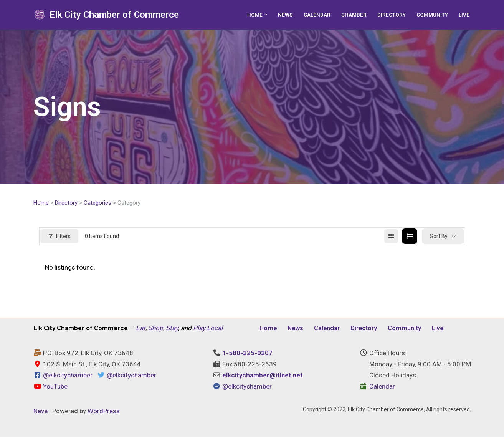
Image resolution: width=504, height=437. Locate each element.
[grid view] (391, 237)
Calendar (317, 15)
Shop (156, 328)
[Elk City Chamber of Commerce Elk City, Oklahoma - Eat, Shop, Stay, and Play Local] (106, 15)
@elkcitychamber (68, 376)
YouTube (50, 387)
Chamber (354, 15)
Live (464, 15)
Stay (172, 328)
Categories (97, 203)
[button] (266, 15)
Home (41, 203)
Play (199, 328)
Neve (40, 411)
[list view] (410, 237)
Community (432, 15)
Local (215, 328)
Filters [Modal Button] (59, 236)
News (285, 15)
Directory (392, 15)
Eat (141, 328)
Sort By (439, 236)
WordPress (104, 411)
